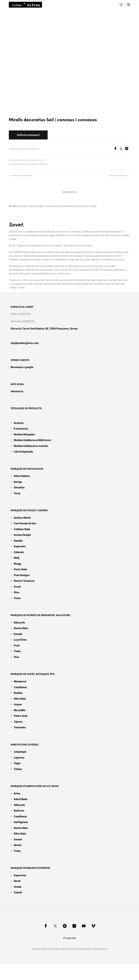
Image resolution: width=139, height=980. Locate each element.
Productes (70, 938)
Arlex (17, 793)
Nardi (17, 881)
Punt (17, 645)
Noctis (18, 845)
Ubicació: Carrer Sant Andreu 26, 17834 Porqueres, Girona (44, 329)
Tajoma (18, 722)
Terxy (17, 493)
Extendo (19, 552)
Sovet (42, 160)
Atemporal (20, 681)
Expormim (20, 875)
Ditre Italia (20, 699)
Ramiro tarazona (24, 581)
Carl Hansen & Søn (25, 523)
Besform (19, 810)
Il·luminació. (21, 428)
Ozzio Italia (20, 569)
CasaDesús (20, 687)
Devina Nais (21, 628)
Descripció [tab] (69, 192)
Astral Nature (22, 476)
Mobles (34, 160)
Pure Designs (22, 575)
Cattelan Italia (22, 529)
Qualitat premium (38, 164)
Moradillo (20, 710)
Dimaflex (19, 487)
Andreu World (22, 518)
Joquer (18, 704)
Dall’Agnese (21, 822)
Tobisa (18, 769)
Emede (18, 634)
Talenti (18, 892)
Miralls (26, 160)
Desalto (18, 541)
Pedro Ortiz (21, 716)
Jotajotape (20, 752)
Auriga (18, 482)
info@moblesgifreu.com (25, 343)
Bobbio (18, 693)
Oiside (18, 887)
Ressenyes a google (22, 367)
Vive (16, 657)
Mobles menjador (24, 434)
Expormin (20, 546)
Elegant (24, 164)
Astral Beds (21, 799)
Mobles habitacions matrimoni (32, 440)
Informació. (17, 391)
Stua (16, 592)
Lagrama (19, 757)
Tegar (17, 763)
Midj (16, 558)
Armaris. (19, 423)
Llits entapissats (23, 451)
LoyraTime (20, 640)
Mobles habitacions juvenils (31, 446)
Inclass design (22, 535)
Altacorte (19, 622)
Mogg (17, 564)
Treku (17, 598)
